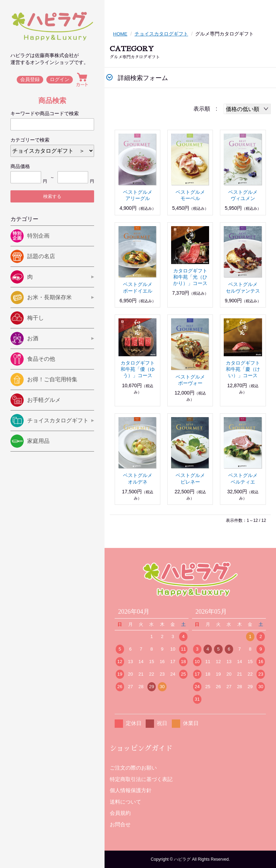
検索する (52, 196)
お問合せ (120, 824)
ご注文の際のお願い (133, 768)
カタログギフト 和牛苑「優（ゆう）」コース (140, 369)
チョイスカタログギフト (162, 34)
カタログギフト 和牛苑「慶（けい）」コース (245, 369)
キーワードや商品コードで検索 (45, 113)
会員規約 (120, 813)
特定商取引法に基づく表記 (141, 779)
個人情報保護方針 (131, 790)
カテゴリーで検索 (30, 140)
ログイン (60, 80)
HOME (121, 34)
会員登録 (30, 80)
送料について (125, 801)
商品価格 (20, 166)
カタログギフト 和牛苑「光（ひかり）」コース (193, 277)
